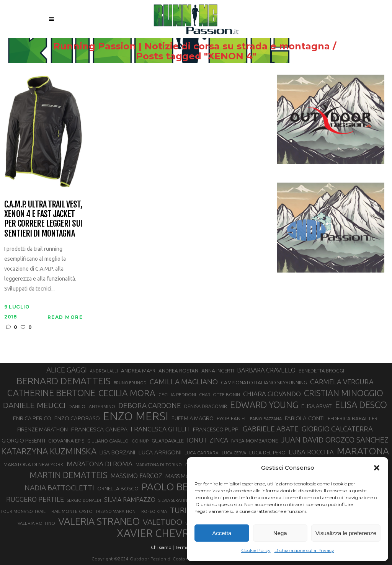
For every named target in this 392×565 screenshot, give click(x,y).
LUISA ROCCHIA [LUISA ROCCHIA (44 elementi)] (311, 452)
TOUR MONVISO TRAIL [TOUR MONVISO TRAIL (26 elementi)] (23, 511)
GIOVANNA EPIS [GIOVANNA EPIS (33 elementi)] (66, 441)
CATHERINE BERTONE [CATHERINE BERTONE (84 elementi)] (51, 393)
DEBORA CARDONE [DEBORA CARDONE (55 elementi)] (150, 405)
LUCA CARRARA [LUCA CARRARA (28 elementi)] (202, 453)
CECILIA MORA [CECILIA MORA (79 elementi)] (127, 393)
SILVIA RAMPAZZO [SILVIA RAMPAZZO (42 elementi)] (130, 500)
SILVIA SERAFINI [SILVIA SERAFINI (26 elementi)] (173, 500)
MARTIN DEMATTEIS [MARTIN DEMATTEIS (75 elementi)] (68, 475)
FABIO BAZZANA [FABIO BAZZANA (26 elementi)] (266, 419)
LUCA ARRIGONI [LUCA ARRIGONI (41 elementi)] (160, 452)
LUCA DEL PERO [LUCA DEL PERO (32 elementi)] (267, 453)
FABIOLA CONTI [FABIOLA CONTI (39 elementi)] (305, 418)
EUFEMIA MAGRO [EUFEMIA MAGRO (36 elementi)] (193, 418)
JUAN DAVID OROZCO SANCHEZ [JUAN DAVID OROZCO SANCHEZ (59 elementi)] (335, 440)
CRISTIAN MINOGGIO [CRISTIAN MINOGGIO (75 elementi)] (344, 393)
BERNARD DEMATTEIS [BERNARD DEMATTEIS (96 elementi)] (64, 381)
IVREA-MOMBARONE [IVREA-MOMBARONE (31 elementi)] (255, 441)
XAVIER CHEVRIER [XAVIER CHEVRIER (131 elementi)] (161, 533)
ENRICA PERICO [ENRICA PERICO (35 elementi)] (32, 418)
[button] (377, 468)
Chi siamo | (162, 547)
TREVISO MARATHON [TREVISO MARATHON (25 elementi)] (116, 511)
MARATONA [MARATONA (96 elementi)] (363, 451)
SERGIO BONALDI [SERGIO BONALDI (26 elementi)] (84, 500)
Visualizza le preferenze (346, 533)
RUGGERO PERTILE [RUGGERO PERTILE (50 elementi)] (35, 499)
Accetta (222, 533)
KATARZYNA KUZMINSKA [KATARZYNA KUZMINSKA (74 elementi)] (49, 451)
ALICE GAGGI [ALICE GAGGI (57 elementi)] (67, 370)
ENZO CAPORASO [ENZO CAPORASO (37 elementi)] (77, 418)
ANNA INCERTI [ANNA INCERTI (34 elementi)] (218, 371)
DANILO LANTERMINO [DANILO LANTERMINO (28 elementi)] (92, 406)
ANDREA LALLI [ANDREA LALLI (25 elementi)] (104, 371)
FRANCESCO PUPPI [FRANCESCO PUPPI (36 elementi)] (216, 429)
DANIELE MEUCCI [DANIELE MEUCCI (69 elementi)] (34, 405)
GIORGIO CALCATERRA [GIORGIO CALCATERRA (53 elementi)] (337, 429)
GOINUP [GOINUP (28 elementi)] (140, 441)
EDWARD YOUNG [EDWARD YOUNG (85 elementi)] (264, 405)
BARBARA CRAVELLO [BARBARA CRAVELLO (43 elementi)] (266, 370)
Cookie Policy (256, 550)
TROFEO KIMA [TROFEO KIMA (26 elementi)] (153, 511)
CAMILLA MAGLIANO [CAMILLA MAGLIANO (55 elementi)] (184, 382)
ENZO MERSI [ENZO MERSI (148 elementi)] (136, 416)
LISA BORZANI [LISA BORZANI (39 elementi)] (117, 452)
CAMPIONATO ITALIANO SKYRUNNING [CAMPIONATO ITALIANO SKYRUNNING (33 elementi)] (264, 382)
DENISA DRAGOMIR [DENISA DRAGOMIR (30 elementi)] (206, 406)
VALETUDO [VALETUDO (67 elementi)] (163, 522)
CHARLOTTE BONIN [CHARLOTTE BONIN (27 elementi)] (220, 394)
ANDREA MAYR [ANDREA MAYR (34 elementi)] (138, 371)
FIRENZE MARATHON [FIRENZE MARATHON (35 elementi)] (42, 429)
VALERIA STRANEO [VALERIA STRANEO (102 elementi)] (99, 521)
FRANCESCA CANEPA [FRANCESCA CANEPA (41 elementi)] (99, 429)
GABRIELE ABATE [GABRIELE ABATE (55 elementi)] (271, 429)
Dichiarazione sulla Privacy (304, 550)
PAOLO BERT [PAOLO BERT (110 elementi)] (171, 487)
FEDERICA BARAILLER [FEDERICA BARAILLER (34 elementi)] (353, 418)
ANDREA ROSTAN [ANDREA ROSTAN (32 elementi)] (178, 371)
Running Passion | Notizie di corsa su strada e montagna (192, 46)
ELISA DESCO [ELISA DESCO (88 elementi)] (361, 405)
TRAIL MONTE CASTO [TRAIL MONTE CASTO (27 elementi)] (71, 511)
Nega (280, 533)
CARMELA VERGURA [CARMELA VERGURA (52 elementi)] (342, 382)
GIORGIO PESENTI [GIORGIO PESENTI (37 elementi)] (23, 440)
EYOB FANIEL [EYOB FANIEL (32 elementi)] (232, 419)
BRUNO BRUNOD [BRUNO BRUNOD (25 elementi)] (130, 383)
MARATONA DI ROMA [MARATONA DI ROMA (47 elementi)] (100, 464)
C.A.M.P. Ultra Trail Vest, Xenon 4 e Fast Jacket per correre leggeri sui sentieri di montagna (43, 219)
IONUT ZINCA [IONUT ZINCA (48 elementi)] (207, 440)
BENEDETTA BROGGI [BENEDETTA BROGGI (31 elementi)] (321, 371)
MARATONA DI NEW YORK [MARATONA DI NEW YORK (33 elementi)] (33, 464)
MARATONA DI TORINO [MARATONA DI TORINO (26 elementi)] (159, 465)
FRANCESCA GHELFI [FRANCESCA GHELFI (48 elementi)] (160, 429)
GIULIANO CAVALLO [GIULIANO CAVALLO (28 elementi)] (108, 441)
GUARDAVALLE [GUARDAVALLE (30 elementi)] (168, 441)
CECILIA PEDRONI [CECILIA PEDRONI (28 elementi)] (177, 394)
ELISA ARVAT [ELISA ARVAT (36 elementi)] (317, 406)
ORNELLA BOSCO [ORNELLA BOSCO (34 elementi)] (118, 488)
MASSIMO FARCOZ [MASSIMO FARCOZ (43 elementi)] (136, 476)
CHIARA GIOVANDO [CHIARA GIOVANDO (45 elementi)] (272, 394)
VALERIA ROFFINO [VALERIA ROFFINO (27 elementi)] (36, 523)
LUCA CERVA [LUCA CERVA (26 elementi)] (234, 453)
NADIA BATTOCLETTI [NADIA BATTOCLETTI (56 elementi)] (59, 488)
